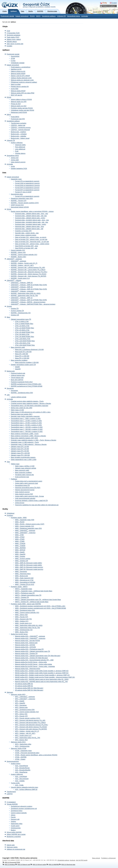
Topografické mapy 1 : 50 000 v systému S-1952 (26, 425)
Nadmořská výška (17, 824)
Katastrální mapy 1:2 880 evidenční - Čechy (25, 442)
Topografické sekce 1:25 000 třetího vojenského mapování (29, 406)
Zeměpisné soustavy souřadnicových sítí (24, 809)
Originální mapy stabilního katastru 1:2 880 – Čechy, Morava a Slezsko (34, 440)
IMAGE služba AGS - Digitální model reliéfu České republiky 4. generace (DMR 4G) (42, 671)
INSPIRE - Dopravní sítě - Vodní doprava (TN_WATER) (29, 276)
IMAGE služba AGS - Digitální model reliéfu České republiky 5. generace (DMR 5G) (42, 673)
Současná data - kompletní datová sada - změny (31, 224)
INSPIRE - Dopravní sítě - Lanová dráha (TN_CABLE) (28, 270)
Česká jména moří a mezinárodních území (29, 481)
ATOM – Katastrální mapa (23, 751)
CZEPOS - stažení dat (18, 125)
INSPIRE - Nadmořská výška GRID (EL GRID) (26, 293)
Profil (17, 151)
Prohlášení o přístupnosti (108, 858)
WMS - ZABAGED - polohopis (25, 531)
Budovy (13, 830)
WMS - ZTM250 (20, 546)
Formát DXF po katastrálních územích (27, 190)
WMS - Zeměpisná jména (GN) (25, 610)
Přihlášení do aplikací (109, 6)
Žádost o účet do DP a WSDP (20, 76)
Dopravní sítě (15, 819)
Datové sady (11, 845)
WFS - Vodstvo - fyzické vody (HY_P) (27, 731)
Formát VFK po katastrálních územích (27, 181)
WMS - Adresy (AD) (21, 615)
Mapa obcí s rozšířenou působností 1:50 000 (29, 350)
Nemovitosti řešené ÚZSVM (20, 207)
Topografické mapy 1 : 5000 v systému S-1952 (26, 419)
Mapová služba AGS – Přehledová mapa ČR (29, 649)
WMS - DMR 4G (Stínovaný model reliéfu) (28, 563)
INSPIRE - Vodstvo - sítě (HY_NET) (22, 265)
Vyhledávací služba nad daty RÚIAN (22, 110)
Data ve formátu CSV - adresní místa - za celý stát (31, 240)
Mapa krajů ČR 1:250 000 (23, 352)
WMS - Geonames (21, 572)
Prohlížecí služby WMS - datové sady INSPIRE (26, 604)
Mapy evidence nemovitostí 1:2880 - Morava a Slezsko (28, 436)
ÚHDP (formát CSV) (17, 205)
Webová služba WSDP (18, 74)
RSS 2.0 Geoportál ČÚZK (11, 862)
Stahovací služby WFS (18, 695)
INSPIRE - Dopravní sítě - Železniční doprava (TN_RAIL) (29, 272)
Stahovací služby (12, 847)
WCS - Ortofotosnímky (22, 746)
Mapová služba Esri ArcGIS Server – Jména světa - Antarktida (35, 666)
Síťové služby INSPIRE (14, 832)
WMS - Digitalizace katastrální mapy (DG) (28, 528)
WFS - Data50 (20, 701)
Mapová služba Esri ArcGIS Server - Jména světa (31, 662)
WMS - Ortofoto (20, 556)
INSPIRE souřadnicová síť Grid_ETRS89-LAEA (26, 384)
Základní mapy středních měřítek (26, 468)
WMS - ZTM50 (20, 541)
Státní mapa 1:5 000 (17, 410)
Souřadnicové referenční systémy (22, 806)
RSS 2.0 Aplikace (9, 865)
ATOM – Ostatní (20, 759)
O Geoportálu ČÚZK (13, 33)
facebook (73, 860)
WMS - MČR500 (20, 548)
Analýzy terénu (16, 764)
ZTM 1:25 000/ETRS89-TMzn (25, 332)
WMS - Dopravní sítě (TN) (23, 619)
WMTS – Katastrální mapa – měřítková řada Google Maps (34, 591)
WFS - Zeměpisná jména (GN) (25, 710)
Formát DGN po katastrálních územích (27, 186)
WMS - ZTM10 (20, 537)
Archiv (13, 166)
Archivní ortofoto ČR (17, 311)
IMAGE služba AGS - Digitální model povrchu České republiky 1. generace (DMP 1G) (42, 675)
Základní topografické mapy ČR (21, 319)
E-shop (13, 61)
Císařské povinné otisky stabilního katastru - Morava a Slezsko (31, 403)
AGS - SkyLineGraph (22, 779)
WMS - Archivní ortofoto (23, 559)
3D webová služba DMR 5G (24, 686)
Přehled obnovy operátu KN (20, 87)
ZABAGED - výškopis (14, 281)
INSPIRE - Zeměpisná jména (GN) (22, 393)
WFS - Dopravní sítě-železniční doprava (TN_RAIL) (31, 725)
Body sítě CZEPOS (17, 380)
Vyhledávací (11, 513)
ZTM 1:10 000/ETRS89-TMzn (25, 328)
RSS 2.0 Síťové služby (38, 865)
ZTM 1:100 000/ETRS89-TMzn (25, 341)
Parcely (13, 817)
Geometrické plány (17, 194)
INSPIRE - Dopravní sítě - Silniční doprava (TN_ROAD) (29, 274)
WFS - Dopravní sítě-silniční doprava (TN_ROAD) (31, 727)
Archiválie (85, 16)
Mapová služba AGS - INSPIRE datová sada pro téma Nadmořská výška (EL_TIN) (41, 682)
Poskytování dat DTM (18, 119)
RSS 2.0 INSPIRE (53, 865)
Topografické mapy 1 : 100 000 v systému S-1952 (27, 427)
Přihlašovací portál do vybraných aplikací (24, 82)
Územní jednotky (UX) (18, 250)
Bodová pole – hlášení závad (20, 138)
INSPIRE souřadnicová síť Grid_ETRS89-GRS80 (27, 386)
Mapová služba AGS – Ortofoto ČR (26, 654)
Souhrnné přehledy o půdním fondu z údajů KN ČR (31, 501)
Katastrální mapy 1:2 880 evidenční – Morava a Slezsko (29, 444)
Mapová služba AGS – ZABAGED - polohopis (30, 636)
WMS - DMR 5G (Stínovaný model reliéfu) (28, 565)
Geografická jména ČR (22, 485)
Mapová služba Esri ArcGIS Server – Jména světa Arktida (33, 664)
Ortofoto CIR (15, 315)
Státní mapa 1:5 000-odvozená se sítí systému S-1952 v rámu (31, 412)
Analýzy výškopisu (17, 143)
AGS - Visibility (20, 781)
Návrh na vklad (16, 84)
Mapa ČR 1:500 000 (21, 354)
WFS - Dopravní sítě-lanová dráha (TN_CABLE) (30, 723)
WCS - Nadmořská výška (23, 744)
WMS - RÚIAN (20, 522)
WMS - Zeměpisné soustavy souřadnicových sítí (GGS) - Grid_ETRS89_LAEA (40, 606)
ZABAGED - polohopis (14, 259)
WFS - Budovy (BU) (21, 740)
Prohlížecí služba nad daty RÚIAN (22, 108)
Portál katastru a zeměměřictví (21, 67)
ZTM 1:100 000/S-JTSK (23, 339)
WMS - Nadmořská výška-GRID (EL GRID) (29, 625)
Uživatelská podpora (63, 860)
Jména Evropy (20, 503)
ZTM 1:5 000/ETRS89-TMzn (24, 324)
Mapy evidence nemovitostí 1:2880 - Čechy (25, 434)
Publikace (14, 479)
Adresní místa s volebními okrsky (26, 235)
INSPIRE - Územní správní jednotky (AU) (24, 255)
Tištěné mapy (15, 464)
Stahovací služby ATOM (18, 748)
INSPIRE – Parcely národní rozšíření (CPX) (25, 203)
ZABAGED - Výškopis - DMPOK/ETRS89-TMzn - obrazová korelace (33, 304)
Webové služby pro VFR (19, 102)
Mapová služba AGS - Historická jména (28, 669)
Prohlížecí (10, 515)
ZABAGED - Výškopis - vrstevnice (22, 291)
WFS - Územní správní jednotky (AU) (27, 712)
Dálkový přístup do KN (18, 71)
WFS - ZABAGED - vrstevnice (25, 699)
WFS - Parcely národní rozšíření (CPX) (28, 718)
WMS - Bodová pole (21, 576)
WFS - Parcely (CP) (21, 716)
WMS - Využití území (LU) (23, 623)
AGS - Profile (19, 785)
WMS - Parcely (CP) (22, 617)
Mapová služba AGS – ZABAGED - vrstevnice (30, 638)
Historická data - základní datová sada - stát (29, 229)
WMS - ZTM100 (20, 544)
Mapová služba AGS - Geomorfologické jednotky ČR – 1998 (34, 660)
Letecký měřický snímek (19, 397)
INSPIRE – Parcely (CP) (19, 201)
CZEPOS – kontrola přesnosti (20, 130)
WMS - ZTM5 (19, 535)
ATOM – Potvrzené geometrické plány (27, 753)
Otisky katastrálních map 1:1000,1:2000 (24, 460)
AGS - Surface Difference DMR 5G (26, 789)
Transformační (11, 792)
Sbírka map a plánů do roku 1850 (21, 408)
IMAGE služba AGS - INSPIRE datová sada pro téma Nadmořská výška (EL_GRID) (42, 679)
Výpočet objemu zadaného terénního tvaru (24, 787)
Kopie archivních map (22, 477)
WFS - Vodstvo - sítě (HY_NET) (25, 733)
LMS (8, 395)
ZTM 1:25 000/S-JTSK (22, 330)
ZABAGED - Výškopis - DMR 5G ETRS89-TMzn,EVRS (29, 285)
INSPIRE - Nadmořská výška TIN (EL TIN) (24, 296)
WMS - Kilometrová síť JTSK (24, 580)
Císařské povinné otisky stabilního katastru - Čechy (27, 401)
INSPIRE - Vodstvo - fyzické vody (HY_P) (24, 263)
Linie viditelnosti (20, 149)
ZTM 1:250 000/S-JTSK (23, 343)
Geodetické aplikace (49, 16)
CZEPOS (10, 794)
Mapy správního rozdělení (19, 360)
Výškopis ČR (61, 16)
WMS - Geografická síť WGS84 (25, 582)
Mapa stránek (96, 858)
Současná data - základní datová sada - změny (30, 218)
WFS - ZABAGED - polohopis (25, 697)
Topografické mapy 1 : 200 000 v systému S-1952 (27, 429)
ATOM (13, 58)
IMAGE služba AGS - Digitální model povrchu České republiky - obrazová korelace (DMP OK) (45, 677)
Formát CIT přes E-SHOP (23, 192)
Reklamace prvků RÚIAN (19, 112)
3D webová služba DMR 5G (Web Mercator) (29, 690)
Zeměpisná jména (17, 811)
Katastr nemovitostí (22, 16)
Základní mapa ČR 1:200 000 (20, 455)
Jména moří (15, 158)
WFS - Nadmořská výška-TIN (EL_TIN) (28, 738)
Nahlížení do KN (16, 69)
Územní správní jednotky (19, 813)
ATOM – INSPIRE (21, 757)
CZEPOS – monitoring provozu (21, 128)
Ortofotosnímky (16, 828)
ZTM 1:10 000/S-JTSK (22, 326)
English (114, 3)
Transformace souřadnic (19, 123)
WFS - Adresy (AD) (21, 714)
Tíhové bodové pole (17, 378)
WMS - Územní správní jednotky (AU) (27, 613)
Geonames (10, 388)
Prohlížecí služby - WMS (19, 518)
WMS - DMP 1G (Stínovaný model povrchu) (29, 567)
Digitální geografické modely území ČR (23, 365)
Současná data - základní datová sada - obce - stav (32, 214)
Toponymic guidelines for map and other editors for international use (37, 505)
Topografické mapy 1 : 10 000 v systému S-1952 (26, 421)
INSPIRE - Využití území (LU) (20, 278)
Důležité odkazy (12, 42)
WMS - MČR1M (20, 550)
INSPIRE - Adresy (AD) (18, 252)
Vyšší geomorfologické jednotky (25, 498)
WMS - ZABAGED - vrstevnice (25, 533)
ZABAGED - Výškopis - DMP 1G (22, 298)
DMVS (38, 16)
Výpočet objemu (20, 153)
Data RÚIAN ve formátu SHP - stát (26, 248)
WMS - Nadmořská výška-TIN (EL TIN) (28, 628)
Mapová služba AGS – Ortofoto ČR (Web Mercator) (31, 658)
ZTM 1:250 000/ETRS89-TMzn (25, 345)
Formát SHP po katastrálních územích (27, 188)
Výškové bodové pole (18, 375)
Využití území (15, 826)
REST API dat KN (16, 95)
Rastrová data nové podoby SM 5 (22, 414)
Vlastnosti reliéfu (20, 145)
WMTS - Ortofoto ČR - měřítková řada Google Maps (32, 602)
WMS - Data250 (20, 554)
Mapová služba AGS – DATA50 (25, 645)
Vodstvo (13, 821)
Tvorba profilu (15, 783)
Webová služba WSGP (18, 91)
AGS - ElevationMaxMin (23, 770)
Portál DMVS (15, 117)
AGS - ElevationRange (22, 768)
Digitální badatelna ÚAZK (19, 169)
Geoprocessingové (13, 761)
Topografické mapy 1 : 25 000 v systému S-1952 (26, 423)
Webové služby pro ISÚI (19, 106)
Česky (105, 3)
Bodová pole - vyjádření (18, 132)
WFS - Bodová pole (21, 707)
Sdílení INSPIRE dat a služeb (16, 834)
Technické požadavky (13, 35)
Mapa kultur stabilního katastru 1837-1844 (24, 438)
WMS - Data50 (20, 552)
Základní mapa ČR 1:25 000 (20, 449)
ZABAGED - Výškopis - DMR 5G (22, 283)
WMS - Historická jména (23, 574)
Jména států (15, 160)
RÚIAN (32, 16)
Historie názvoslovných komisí (25, 490)
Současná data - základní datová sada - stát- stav (31, 216)
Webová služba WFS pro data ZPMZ (23, 93)
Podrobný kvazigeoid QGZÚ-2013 (22, 382)
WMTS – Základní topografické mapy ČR (28, 595)
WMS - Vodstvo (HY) (22, 621)
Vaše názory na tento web (15, 44)
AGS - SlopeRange (21, 772)
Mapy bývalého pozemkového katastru (23, 457)
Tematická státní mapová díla (24, 475)
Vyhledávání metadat (18, 63)
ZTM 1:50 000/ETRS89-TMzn (25, 337)
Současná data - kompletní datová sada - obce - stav (32, 220)
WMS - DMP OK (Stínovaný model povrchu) (29, 569)
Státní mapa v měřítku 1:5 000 (25, 466)
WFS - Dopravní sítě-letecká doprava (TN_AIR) (30, 720)
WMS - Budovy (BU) (22, 632)
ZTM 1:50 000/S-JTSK (22, 334)
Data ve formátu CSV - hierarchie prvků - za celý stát (32, 242)
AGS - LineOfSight (21, 777)
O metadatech (11, 802)
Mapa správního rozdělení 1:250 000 (27, 362)
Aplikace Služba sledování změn (21, 78)
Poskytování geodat (7, 16)
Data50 (17, 367)
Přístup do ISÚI (16, 104)
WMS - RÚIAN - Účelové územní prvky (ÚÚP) (30, 524)
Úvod (8, 31)
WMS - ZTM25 (20, 539)
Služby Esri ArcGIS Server (19, 634)
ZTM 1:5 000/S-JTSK (22, 321)
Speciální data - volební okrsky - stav (27, 233)
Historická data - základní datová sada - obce (29, 227)
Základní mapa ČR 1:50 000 (20, 451)
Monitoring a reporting (14, 837)
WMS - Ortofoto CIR (21, 561)
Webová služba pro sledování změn (22, 80)
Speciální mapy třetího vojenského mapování (25, 416)
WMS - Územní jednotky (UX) (25, 526)
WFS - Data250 (20, 703)
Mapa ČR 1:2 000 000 (22, 358)
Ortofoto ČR (15, 309)
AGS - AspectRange (21, 766)
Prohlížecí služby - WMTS (19, 587)
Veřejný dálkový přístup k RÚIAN (21, 99)
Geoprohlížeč (15, 56)
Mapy (8, 317)
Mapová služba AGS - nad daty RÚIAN (27, 641)
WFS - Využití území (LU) (23, 736)
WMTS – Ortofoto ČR (22, 597)
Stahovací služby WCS (18, 742)
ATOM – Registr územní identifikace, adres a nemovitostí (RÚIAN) (36, 755)
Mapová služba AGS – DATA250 (25, 647)
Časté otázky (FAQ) (13, 37)
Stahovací (10, 692)
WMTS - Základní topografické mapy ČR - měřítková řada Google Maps (38, 600)
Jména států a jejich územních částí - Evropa (29, 496)
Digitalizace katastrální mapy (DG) (22, 199)
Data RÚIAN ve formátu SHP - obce (27, 246)
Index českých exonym (18, 162)
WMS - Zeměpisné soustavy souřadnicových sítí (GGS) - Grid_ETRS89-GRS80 (41, 608)
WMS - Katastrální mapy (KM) (25, 520)
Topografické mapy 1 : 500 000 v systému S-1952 (27, 432)
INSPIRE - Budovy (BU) (18, 257)
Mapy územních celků (18, 347)
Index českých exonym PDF (24, 494)
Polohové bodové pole (18, 373)
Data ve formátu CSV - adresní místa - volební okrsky (32, 244)
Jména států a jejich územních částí (26, 483)
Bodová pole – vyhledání (19, 134)
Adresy (13, 815)
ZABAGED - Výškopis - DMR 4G (22, 287)
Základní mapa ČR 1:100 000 (20, 453)
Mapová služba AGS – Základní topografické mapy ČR (33, 651)
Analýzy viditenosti (17, 774)
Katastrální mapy (16, 179)
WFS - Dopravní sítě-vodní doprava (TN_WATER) (31, 729)
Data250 (18, 369)
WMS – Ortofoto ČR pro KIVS (25, 585)
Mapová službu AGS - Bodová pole (26, 643)
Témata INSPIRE (12, 804)
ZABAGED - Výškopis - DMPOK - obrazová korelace (28, 302)
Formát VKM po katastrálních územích (27, 183)
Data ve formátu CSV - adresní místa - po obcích (31, 237)
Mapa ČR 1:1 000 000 (22, 356)
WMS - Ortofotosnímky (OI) (24, 630)
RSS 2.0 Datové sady (23, 865)
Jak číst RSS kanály (82, 860)
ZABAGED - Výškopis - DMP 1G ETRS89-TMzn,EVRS (29, 300)
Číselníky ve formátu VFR (23, 231)
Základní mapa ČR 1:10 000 (20, 447)
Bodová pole (11, 371)
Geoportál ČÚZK (39, 5)
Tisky (8, 462)
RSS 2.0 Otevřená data (67, 865)
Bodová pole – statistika (18, 136)
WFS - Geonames (21, 705)
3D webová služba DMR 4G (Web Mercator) (29, 688)
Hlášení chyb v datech (14, 39)
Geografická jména (74, 16)
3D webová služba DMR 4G (24, 684)
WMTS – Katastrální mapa (24, 589)
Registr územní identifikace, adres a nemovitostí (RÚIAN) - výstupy (32, 211)
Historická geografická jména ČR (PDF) (28, 488)
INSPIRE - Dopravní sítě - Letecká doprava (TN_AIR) (28, 268)
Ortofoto (9, 306)
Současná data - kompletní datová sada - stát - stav (32, 222)
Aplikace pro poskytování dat (16, 849)
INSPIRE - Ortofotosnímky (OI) (21, 313)
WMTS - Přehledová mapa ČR (25, 593)
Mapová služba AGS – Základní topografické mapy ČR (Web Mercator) (38, 656)
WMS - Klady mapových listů (24, 578)
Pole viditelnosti (20, 147)
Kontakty (9, 46)
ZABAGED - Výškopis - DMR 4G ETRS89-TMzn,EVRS (29, 289)
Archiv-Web (15, 89)
